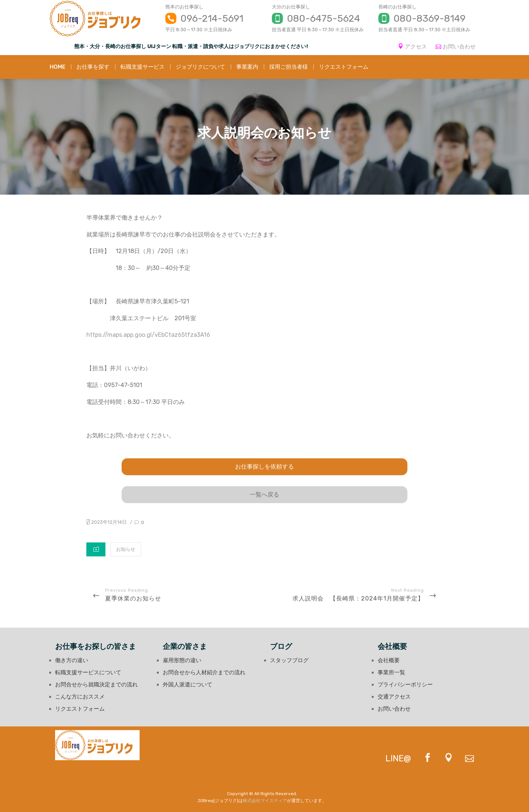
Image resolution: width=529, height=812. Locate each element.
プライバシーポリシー (405, 685)
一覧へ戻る (264, 495)
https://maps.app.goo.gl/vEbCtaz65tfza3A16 (148, 335)
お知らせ (126, 549)
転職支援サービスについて (88, 672)
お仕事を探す (93, 67)
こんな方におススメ (80, 697)
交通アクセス (394, 697)
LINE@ (398, 758)
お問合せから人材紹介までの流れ (204, 672)
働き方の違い (72, 660)
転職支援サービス (143, 67)
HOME (57, 67)
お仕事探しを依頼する (264, 467)
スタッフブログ (289, 660)
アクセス (416, 47)
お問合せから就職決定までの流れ (96, 685)
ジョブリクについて (200, 67)
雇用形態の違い (182, 660)
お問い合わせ (459, 47)
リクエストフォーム (344, 67)
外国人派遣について (188, 685)
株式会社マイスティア (265, 801)
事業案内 (247, 67)
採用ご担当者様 (289, 67)
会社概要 (389, 660)
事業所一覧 (391, 672)
